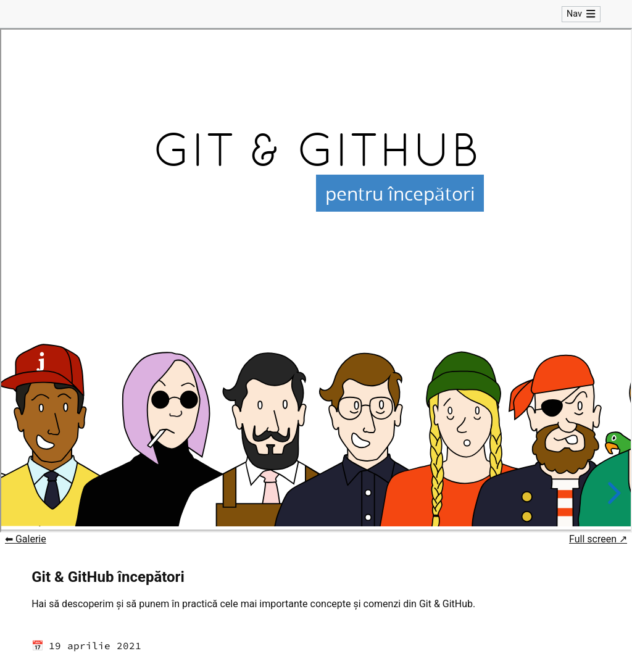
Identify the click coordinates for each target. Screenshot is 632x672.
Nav (581, 16)
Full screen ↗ (598, 543)
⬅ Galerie (26, 543)
